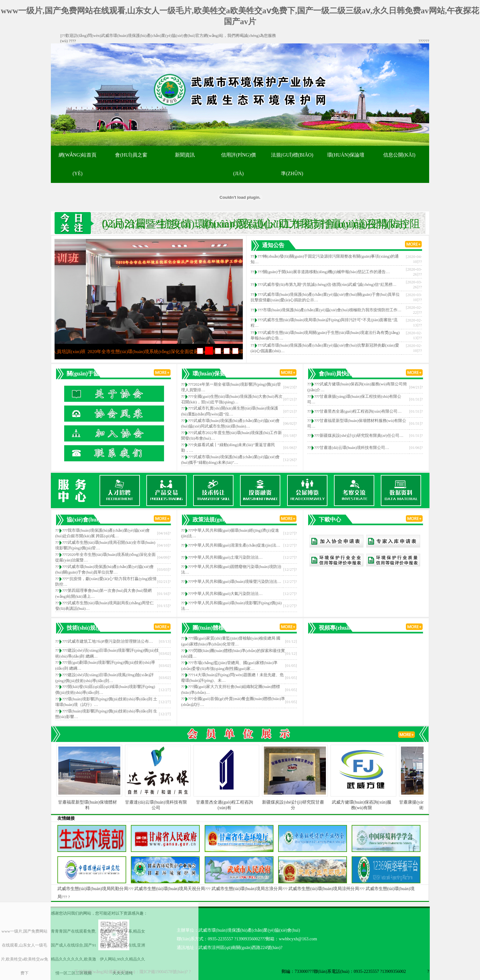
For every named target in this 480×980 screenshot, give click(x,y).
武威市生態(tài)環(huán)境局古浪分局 (247, 889)
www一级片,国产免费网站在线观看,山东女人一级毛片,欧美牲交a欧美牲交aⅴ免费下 (25, 952)
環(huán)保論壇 (346, 155)
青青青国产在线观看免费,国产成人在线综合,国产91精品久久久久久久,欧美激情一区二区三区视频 (73, 952)
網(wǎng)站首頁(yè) (78, 164)
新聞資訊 (185, 155)
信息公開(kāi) (399, 155)
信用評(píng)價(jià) (238, 164)
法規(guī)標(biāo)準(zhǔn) (292, 164)
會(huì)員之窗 (131, 155)
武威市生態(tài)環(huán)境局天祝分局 (170, 889)
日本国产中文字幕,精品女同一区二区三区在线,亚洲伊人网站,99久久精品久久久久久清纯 (122, 952)
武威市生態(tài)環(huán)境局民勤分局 (93, 889)
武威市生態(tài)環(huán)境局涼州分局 (324, 889)
